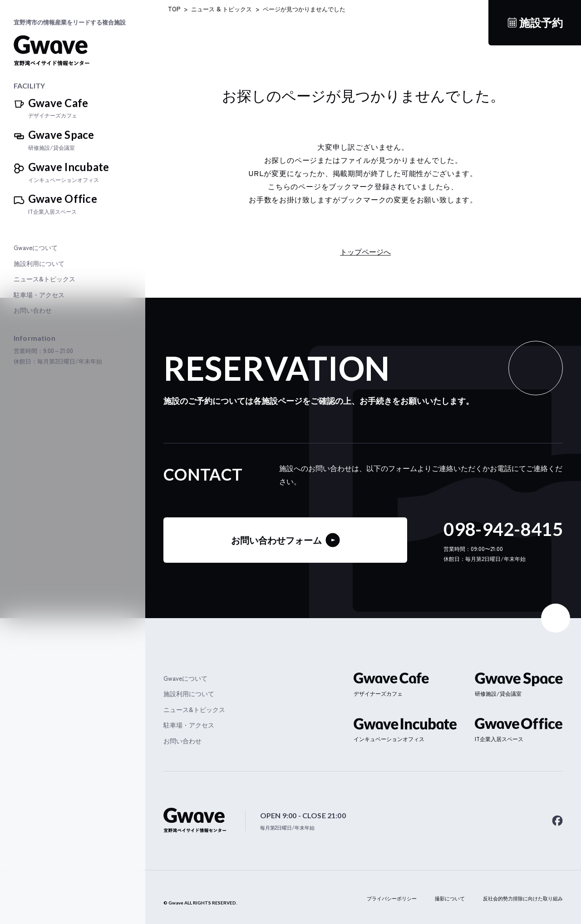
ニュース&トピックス (44, 279)
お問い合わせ (33, 310)
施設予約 (541, 22)
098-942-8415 (503, 529)
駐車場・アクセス (39, 295)
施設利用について (39, 263)
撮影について (450, 898)
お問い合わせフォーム (286, 540)
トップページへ (365, 251)
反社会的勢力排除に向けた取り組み (523, 898)
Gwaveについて (36, 248)
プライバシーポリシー (392, 898)
